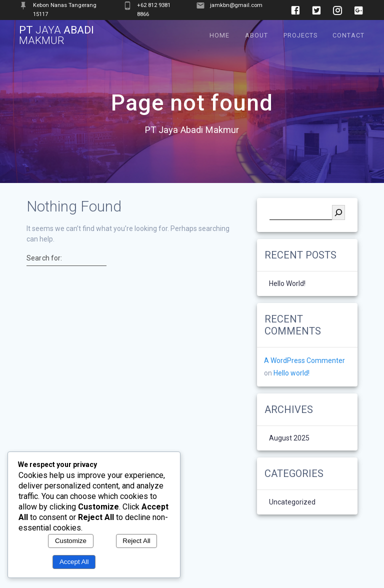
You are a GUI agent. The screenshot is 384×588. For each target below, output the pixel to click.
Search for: (44, 258)
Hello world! (287, 283)
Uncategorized (292, 502)
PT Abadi (56, 35)
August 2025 (289, 438)
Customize (71, 541)
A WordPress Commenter (304, 360)
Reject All (136, 541)
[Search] (338, 212)
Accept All (74, 562)
